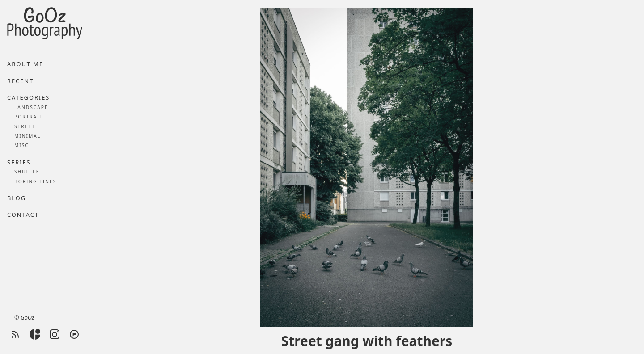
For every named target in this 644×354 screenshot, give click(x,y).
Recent (20, 81)
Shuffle (27, 172)
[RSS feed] (15, 334)
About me (25, 64)
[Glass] (35, 334)
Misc (22, 145)
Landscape (31, 107)
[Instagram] (55, 334)
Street (25, 126)
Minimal (28, 136)
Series (19, 162)
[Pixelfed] (74, 334)
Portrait (29, 117)
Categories (28, 97)
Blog (17, 198)
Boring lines (35, 181)
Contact (23, 215)
